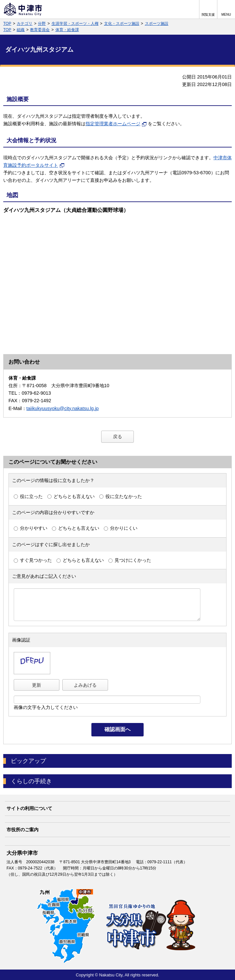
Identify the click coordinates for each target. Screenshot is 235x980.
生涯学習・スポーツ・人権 (75, 24)
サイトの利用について (29, 808)
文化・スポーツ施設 (122, 24)
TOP (7, 24)
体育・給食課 (67, 30)
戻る (117, 437)
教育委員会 (40, 30)
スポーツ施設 (157, 24)
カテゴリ (24, 24)
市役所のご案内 (23, 830)
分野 (42, 24)
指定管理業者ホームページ (116, 124)
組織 (21, 30)
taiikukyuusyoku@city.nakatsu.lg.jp (63, 408)
